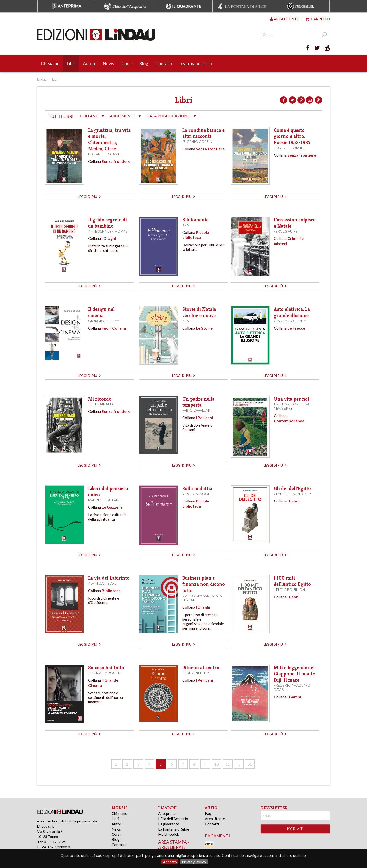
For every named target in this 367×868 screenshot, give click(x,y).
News (108, 63)
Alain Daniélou (102, 583)
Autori (89, 63)
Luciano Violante (105, 154)
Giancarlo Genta (290, 321)
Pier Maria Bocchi (105, 673)
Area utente (284, 19)
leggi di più (89, 197)
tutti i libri (61, 117)
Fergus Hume (286, 231)
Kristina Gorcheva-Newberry (292, 406)
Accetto (170, 862)
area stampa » (174, 842)
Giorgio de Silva (104, 321)
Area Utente (215, 819)
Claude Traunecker (292, 494)
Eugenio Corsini (198, 142)
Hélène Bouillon (289, 589)
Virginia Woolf (197, 494)
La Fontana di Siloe (174, 829)
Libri (71, 63)
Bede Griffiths (196, 673)
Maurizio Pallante (105, 500)
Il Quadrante (169, 824)
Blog (144, 63)
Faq (208, 813)
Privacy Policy (194, 862)
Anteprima (167, 813)
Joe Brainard (100, 404)
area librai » (172, 847)
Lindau (42, 79)
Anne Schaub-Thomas (108, 231)
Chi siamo (50, 63)
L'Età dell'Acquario (173, 819)
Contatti (164, 63)
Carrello (318, 19)
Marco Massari (196, 596)
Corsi (127, 63)
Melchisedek (168, 834)
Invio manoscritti (196, 63)
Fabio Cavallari (197, 410)
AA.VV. (187, 225)
